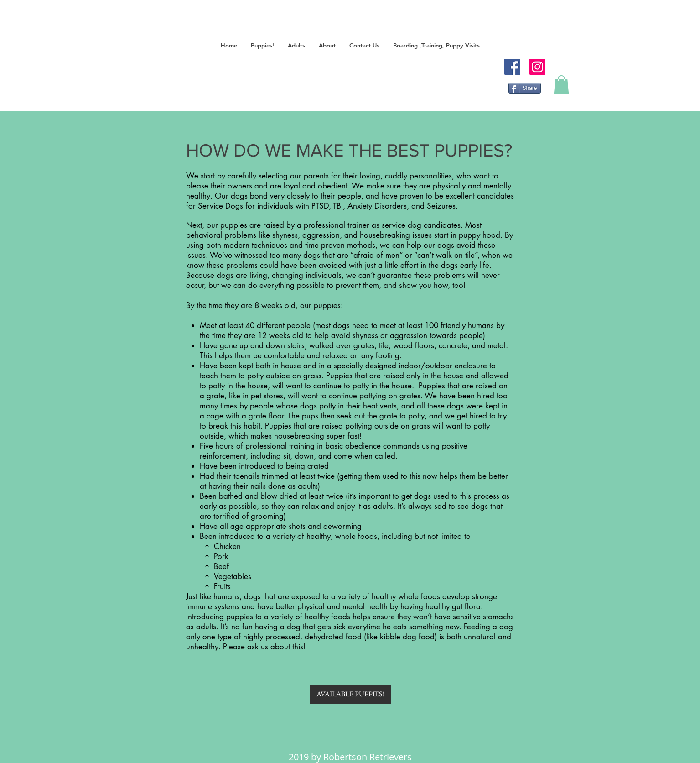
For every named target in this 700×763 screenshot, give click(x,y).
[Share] (525, 88)
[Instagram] (537, 67)
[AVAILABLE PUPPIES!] (350, 695)
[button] (262, 45)
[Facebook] (512, 67)
